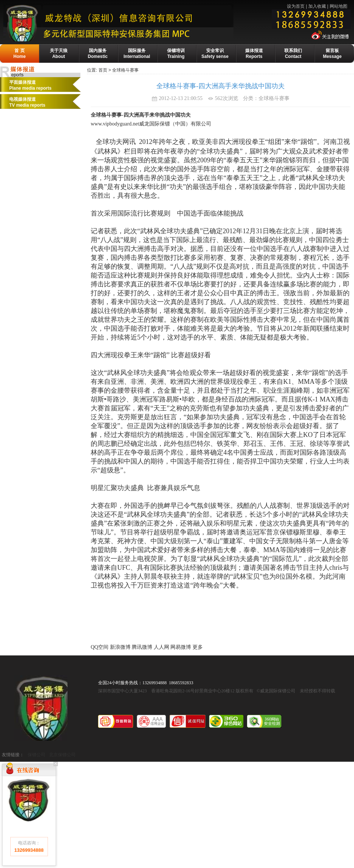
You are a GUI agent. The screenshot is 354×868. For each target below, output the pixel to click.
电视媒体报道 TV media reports (27, 102)
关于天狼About (59, 54)
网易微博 (181, 647)
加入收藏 (317, 6)
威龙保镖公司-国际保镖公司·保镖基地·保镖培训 (135, 23)
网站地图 (339, 6)
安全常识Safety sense (215, 54)
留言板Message (332, 54)
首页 (103, 70)
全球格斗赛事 (125, 70)
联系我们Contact (293, 54)
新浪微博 (120, 647)
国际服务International (137, 54)
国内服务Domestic (98, 54)
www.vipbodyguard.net (115, 124)
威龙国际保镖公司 (41, 708)
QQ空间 (100, 647)
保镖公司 (37, 755)
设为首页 (296, 6)
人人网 (162, 647)
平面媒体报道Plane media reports (30, 85)
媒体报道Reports (254, 54)
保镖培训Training (176, 54)
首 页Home (19, 54)
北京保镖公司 (62, 755)
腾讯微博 (142, 647)
